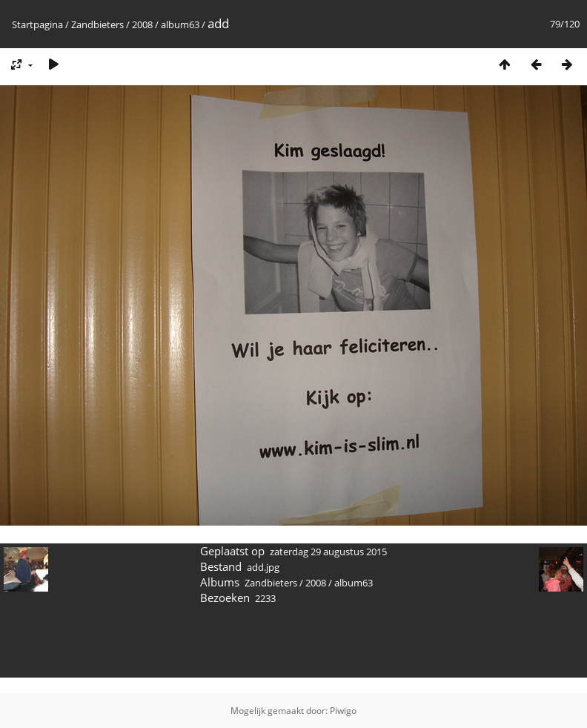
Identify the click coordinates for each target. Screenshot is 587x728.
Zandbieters (97, 24)
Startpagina (37, 24)
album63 (180, 24)
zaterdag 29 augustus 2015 (328, 552)
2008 (142, 24)
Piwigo (343, 711)
